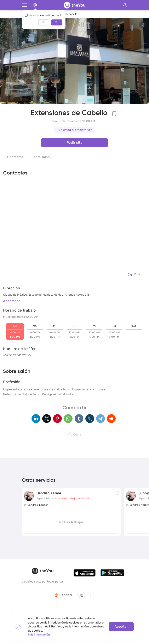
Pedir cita (74, 143)
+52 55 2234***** (15, 355)
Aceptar (121, 627)
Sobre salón (41, 157)
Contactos (15, 157)
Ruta (134, 274)
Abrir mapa (12, 301)
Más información (39, 635)
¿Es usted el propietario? (74, 130)
